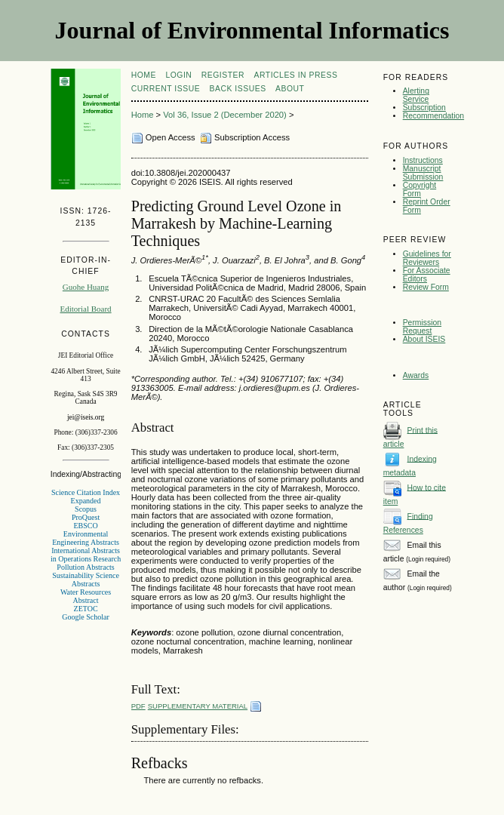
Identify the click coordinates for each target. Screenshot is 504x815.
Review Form (426, 287)
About (290, 89)
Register (223, 75)
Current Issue (166, 89)
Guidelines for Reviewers (427, 258)
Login (178, 75)
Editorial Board (85, 309)
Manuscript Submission (423, 173)
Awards (416, 375)
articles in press (296, 75)
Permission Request (422, 327)
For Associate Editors (427, 275)
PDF (138, 706)
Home (144, 75)
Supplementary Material (198, 706)
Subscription (424, 108)
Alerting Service (416, 95)
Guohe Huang (86, 287)
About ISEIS (424, 339)
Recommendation (433, 116)
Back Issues (238, 89)
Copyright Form (419, 189)
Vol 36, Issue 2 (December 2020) (225, 115)
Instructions (423, 160)
